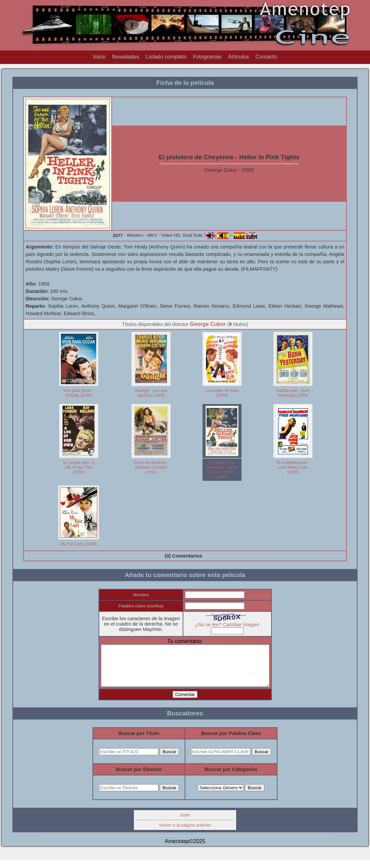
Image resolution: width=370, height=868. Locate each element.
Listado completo (166, 57)
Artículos (238, 57)
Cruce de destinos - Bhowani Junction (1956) (151, 467)
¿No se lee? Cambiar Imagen (232, 625)
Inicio (99, 57)
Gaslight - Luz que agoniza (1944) (151, 393)
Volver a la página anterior (185, 833)
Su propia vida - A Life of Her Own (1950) (79, 467)
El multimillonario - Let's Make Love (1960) (293, 467)
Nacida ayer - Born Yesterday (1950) (293, 393)
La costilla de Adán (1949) (222, 393)
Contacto (266, 57)
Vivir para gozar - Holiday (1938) (79, 393)
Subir (185, 823)
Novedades (126, 57)
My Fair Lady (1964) (79, 544)
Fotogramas (207, 57)
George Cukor (208, 324)
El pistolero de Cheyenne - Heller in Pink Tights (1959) (222, 470)
